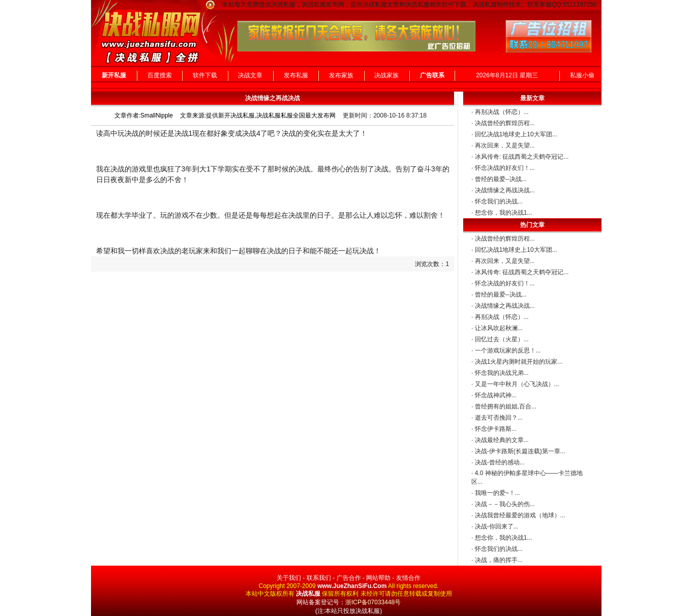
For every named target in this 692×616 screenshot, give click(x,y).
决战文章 (250, 75)
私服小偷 (582, 75)
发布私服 (296, 75)
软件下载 (205, 75)
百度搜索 (160, 75)
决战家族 (386, 75)
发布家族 (341, 75)
